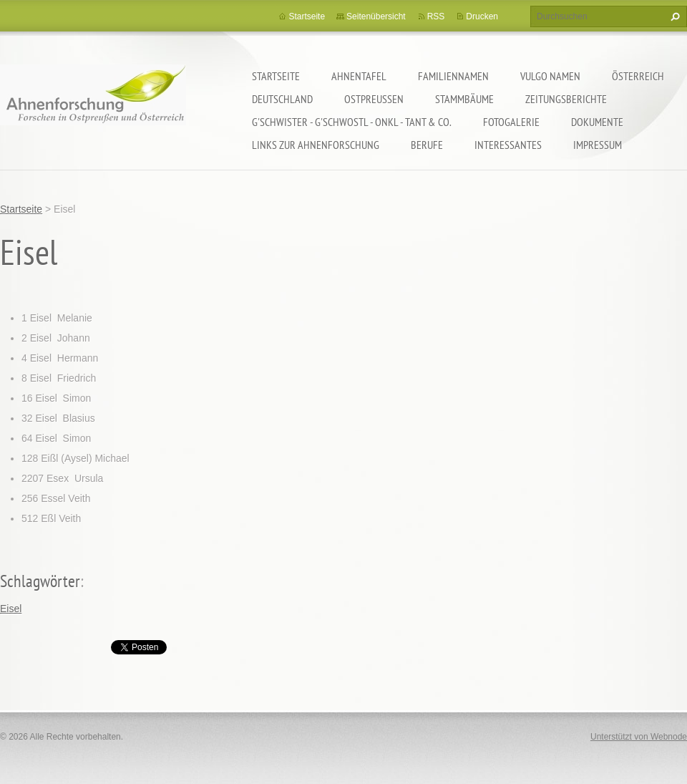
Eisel (11, 609)
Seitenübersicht (376, 16)
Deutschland (282, 99)
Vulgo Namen (550, 76)
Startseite (276, 76)
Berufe (427, 145)
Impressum (598, 145)
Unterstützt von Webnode (639, 737)
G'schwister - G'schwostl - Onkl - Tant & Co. (352, 122)
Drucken (482, 16)
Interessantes (508, 145)
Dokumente (597, 122)
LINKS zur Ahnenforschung (316, 145)
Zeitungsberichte (566, 99)
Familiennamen (453, 76)
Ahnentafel (359, 76)
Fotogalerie (511, 122)
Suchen (673, 16)
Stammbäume (464, 99)
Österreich (638, 76)
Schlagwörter (40, 581)
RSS (436, 16)
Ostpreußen (374, 99)
